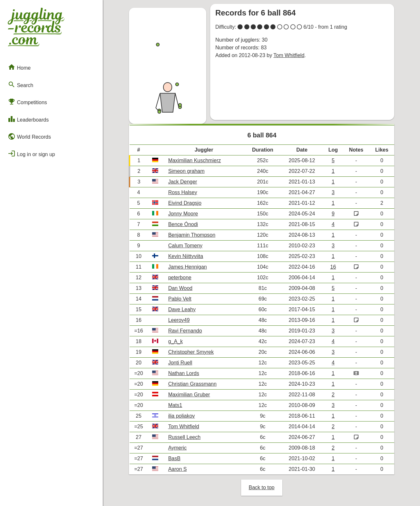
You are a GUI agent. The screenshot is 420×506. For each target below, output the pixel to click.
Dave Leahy (182, 309)
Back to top (261, 487)
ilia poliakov (182, 416)
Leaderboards (28, 119)
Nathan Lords (184, 373)
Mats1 (175, 405)
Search (20, 84)
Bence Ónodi (183, 224)
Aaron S (178, 469)
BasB (174, 458)
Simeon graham (186, 171)
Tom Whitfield (289, 55)
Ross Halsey (183, 192)
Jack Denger (183, 182)
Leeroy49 (179, 320)
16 (333, 267)
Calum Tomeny (185, 246)
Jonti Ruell (180, 363)
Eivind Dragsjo (185, 203)
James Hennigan (188, 267)
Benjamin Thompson (192, 235)
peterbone (180, 278)
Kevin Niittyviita (186, 256)
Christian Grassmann (192, 384)
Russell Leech (185, 437)
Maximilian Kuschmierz (195, 160)
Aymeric (178, 448)
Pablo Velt (180, 299)
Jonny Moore (183, 214)
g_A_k (176, 341)
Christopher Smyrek (191, 352)
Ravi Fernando (185, 331)
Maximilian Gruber (189, 395)
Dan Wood (180, 288)
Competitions (27, 102)
